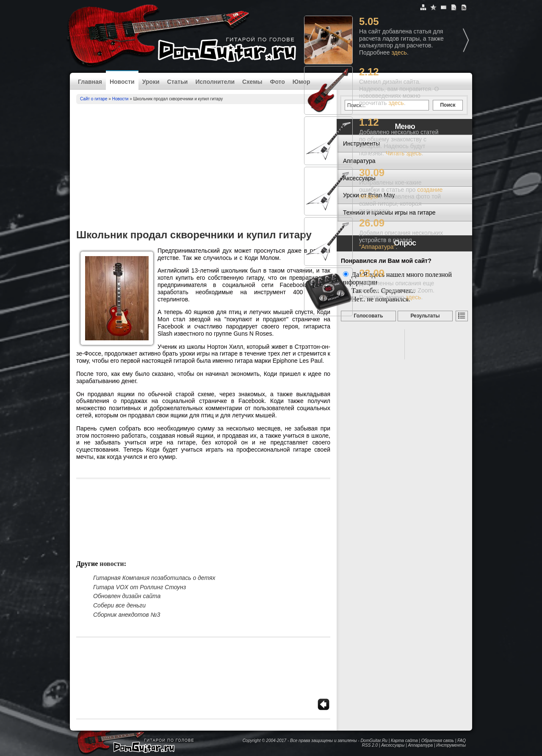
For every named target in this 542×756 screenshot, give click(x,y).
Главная (90, 82)
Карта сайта (404, 741)
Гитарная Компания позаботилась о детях (154, 578)
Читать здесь (404, 153)
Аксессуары (393, 745)
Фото (277, 82)
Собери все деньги (119, 605)
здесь (399, 52)
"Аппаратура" (377, 247)
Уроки (151, 82)
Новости (122, 82)
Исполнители (215, 82)
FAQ (462, 741)
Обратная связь (438, 741)
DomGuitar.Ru (374, 741)
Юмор (301, 82)
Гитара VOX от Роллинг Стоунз (140, 587)
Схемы (252, 82)
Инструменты (451, 745)
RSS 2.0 (370, 745)
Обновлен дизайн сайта (127, 596)
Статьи (178, 82)
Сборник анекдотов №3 (127, 615)
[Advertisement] (203, 168)
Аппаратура (420, 745)
